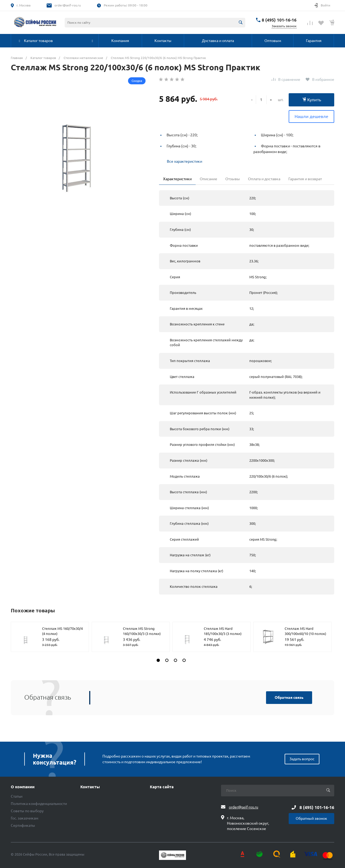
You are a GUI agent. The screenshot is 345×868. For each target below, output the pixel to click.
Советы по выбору (27, 811)
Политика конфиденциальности (39, 804)
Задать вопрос (302, 759)
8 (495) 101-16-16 (279, 20)
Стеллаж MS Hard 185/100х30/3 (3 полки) (223, 631)
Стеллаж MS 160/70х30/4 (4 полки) (62, 631)
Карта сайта (162, 787)
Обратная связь (289, 697)
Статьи (17, 796)
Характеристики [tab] (177, 179)
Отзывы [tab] (233, 179)
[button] (158, 660)
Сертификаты (23, 825)
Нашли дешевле (311, 116)
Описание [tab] (208, 179)
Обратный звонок (311, 818)
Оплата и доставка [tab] (264, 179)
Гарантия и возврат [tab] (305, 179)
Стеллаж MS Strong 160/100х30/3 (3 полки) (142, 631)
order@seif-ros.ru (68, 5)
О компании (23, 787)
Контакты (90, 787)
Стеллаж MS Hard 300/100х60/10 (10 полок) (305, 631)
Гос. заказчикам (25, 818)
